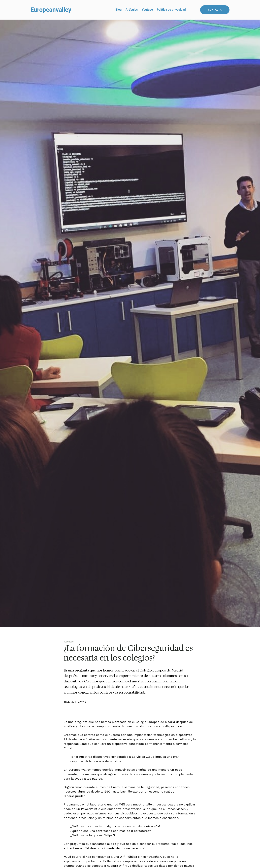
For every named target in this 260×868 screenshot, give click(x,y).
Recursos (69, 642)
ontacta (215, 10)
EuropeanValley (80, 770)
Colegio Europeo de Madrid (155, 722)
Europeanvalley (51, 10)
